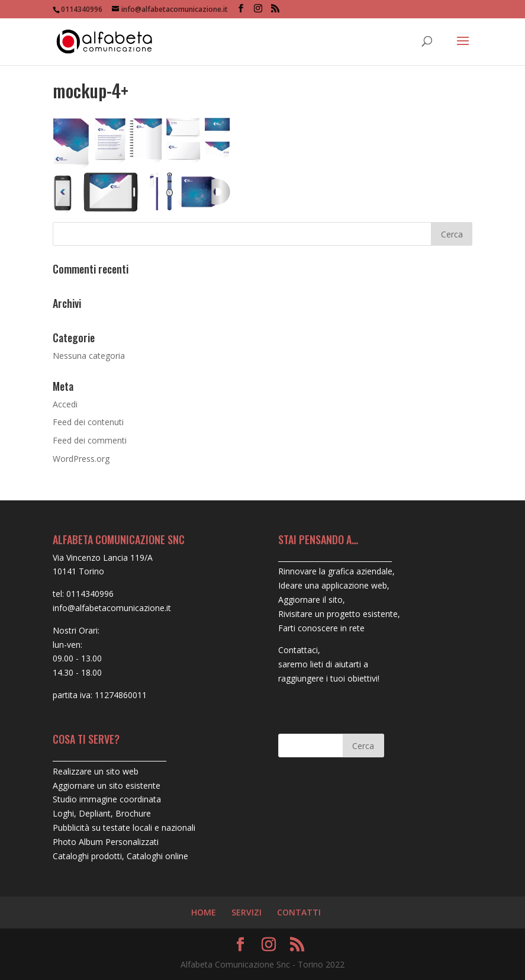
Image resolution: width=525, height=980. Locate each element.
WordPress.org (81, 459)
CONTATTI (299, 912)
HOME (204, 912)
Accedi (65, 404)
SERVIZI (247, 912)
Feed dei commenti (90, 440)
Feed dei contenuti (88, 422)
